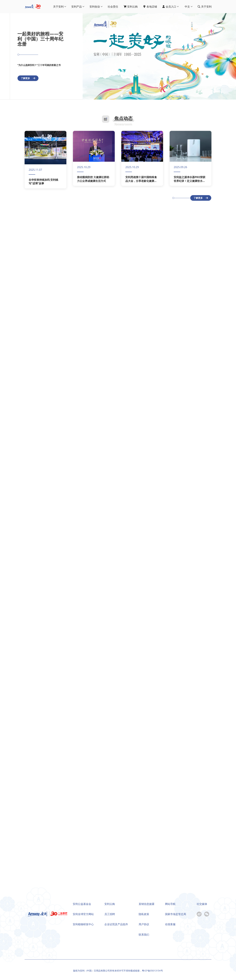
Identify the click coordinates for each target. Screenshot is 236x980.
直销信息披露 (147, 904)
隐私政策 (144, 914)
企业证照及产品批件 (116, 924)
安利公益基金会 (82, 904)
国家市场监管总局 (176, 914)
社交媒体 (202, 904)
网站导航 (170, 904)
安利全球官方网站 (83, 914)
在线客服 (170, 924)
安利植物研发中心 (83, 924)
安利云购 (110, 904)
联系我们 (144, 935)
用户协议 (144, 924)
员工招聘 (110, 914)
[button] (228, 56)
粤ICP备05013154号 (152, 971)
